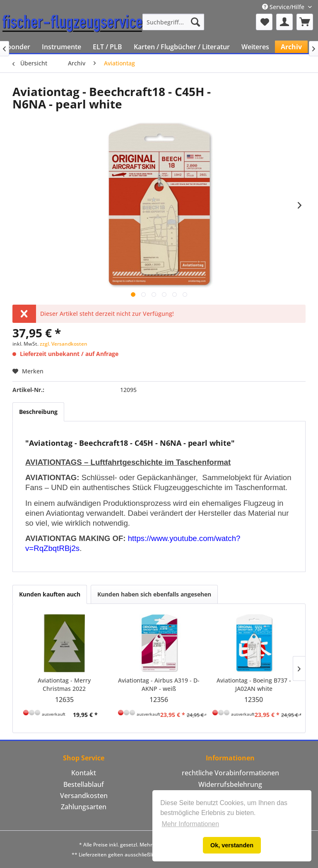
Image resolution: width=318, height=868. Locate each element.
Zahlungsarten (84, 807)
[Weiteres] (255, 47)
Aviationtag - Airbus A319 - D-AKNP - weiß (159, 684)
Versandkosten (84, 796)
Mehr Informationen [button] (190, 824)
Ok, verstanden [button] (232, 845)
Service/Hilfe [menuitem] (284, 7)
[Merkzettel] (264, 22)
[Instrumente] (61, 47)
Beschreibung (38, 412)
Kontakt (84, 773)
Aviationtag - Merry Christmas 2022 (64, 684)
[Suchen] (195, 22)
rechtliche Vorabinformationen (230, 773)
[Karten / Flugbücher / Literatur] (182, 47)
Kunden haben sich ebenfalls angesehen (154, 594)
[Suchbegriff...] (173, 22)
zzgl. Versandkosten (64, 344)
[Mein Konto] (284, 22)
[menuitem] (173, 22)
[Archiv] (291, 47)
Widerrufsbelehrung (230, 784)
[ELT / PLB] (107, 47)
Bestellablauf (84, 784)
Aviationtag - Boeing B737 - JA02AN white (254, 684)
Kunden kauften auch (50, 594)
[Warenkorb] (305, 22)
